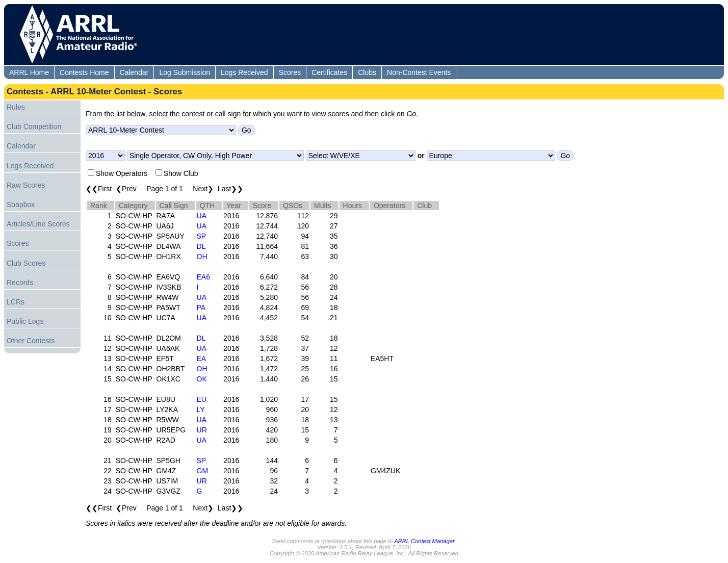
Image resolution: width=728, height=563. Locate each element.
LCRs (16, 302)
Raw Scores (26, 185)
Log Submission (185, 72)
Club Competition (34, 126)
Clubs (367, 72)
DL (201, 246)
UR (202, 430)
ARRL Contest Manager (424, 541)
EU (202, 399)
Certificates (329, 72)
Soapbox (21, 204)
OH (202, 257)
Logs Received (244, 72)
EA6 (203, 277)
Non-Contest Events (419, 72)
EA (202, 359)
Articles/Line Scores (38, 224)
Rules (16, 107)
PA (201, 308)
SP (202, 236)
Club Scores (26, 263)
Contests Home (84, 72)
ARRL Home (29, 72)
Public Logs (25, 321)
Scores (290, 72)
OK (202, 379)
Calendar (134, 72)
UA (202, 216)
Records (20, 283)
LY (201, 410)
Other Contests (31, 341)
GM (203, 471)
